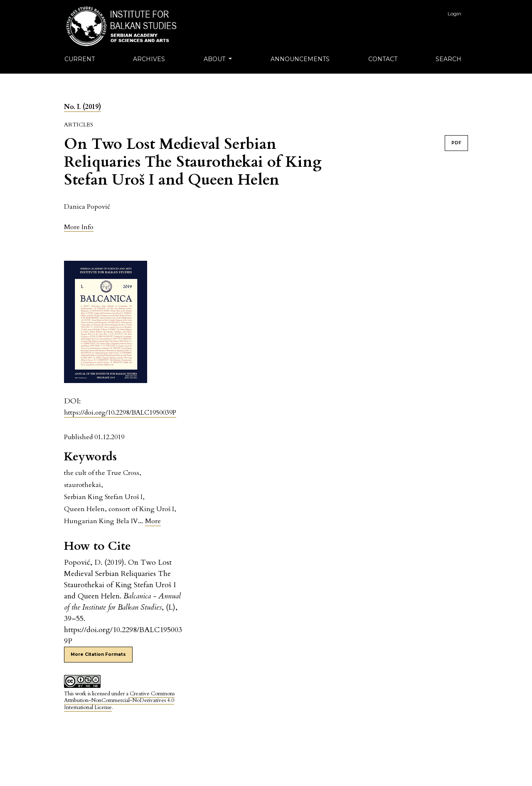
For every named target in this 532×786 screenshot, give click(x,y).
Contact (383, 59)
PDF (456, 143)
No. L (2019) (83, 107)
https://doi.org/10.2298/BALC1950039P (120, 413)
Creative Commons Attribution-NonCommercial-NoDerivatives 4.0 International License (119, 701)
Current (80, 59)
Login (454, 14)
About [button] (215, 59)
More (153, 521)
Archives (149, 59)
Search (448, 59)
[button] (79, 227)
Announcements (300, 59)
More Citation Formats (98, 654)
